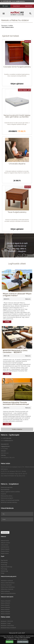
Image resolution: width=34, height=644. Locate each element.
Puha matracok (5, 591)
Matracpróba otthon (7, 496)
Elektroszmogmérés (7, 487)
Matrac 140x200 (5, 614)
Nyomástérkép (5, 489)
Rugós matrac (5, 553)
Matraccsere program (7, 498)
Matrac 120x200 (5, 612)
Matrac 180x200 (5, 607)
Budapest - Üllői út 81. (7, 621)
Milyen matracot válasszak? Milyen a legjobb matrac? (17, 295)
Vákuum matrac (5, 543)
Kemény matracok (6, 585)
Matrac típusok (5, 549)
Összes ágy (4, 565)
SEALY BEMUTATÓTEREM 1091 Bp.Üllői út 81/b (13, 476)
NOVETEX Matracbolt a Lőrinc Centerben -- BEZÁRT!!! (15, 351)
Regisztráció (17, 6)
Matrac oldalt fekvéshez (8, 583)
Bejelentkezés (29, 6)
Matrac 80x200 (5, 605)
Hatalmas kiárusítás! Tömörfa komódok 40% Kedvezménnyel (16, 403)
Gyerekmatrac (5, 547)
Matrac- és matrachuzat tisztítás (10, 500)
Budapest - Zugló (6, 623)
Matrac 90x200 (5, 609)
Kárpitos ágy (4, 571)
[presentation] (14, 526)
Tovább (7, 322)
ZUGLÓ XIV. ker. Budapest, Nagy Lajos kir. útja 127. (14, 474)
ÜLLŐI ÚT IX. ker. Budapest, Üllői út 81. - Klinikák (13, 471)
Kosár (5, 6)
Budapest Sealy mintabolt (8, 628)
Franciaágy (4, 569)
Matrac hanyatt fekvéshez (8, 593)
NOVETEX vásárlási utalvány (9, 502)
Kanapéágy (4, 562)
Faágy (3, 573)
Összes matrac (5, 551)
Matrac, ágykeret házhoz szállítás (10, 492)
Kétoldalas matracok (7, 581)
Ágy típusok (4, 560)
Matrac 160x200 (5, 603)
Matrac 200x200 (6, 601)
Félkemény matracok (7, 589)
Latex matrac (5, 545)
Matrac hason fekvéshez (8, 587)
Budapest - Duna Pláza (7, 625)
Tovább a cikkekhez (17, 429)
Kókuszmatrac (5, 541)
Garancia (3, 494)
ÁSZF (23, 633)
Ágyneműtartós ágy (6, 567)
